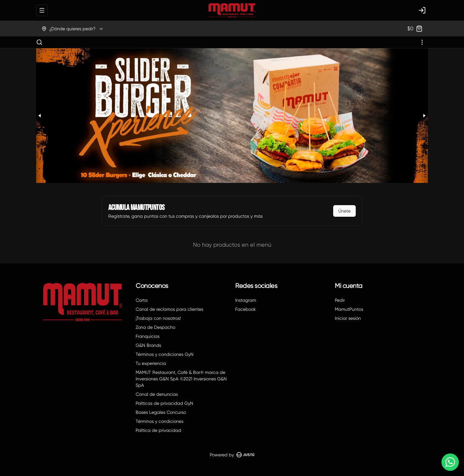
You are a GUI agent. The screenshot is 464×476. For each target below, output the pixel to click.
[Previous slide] (40, 116)
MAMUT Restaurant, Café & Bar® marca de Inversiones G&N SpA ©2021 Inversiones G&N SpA (181, 379)
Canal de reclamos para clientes (169, 309)
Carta (142, 300)
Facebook (246, 309)
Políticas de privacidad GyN (164, 403)
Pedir (340, 300)
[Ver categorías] (422, 42)
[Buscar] (39, 42)
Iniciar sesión (348, 318)
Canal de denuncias (157, 394)
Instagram (246, 300)
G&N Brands (148, 345)
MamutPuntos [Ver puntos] (349, 309)
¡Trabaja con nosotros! (158, 318)
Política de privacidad (158, 430)
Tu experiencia (151, 363)
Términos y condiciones (159, 421)
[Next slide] (424, 116)
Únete (344, 211)
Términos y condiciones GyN (165, 354)
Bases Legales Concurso (161, 412)
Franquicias (148, 336)
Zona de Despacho (155, 327)
